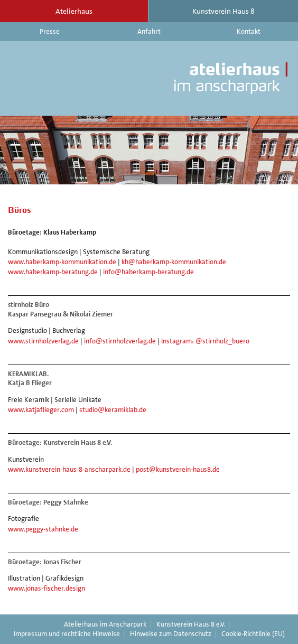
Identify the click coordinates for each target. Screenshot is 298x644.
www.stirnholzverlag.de (43, 341)
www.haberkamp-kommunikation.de (62, 262)
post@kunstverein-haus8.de (178, 469)
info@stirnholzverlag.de (120, 341)
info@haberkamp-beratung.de (148, 272)
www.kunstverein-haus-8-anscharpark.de (69, 469)
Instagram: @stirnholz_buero (205, 341)
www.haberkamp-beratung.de (53, 272)
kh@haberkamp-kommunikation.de (174, 262)
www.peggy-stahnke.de (43, 529)
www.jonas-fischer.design (46, 588)
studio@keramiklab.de (113, 410)
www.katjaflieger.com (41, 410)
